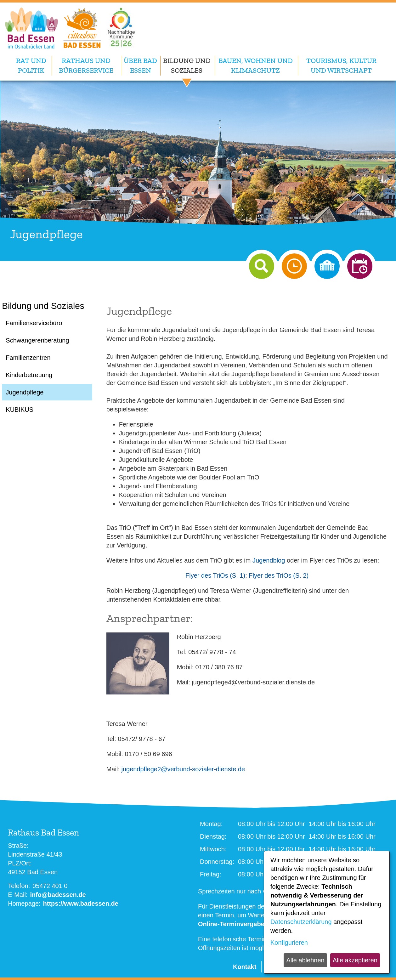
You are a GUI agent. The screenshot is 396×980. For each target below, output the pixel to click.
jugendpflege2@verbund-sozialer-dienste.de (183, 769)
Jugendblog (269, 560)
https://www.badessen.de (81, 904)
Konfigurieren (289, 943)
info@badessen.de (58, 895)
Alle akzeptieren (355, 960)
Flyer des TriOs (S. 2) (279, 575)
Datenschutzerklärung (301, 922)
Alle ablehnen (305, 960)
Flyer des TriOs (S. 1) (215, 575)
